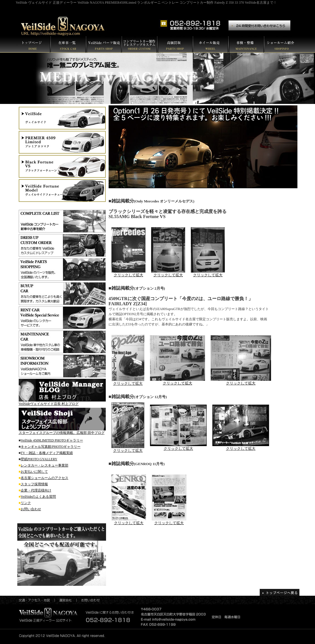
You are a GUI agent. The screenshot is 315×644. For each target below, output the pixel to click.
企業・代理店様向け (36, 490)
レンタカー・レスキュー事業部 (45, 465)
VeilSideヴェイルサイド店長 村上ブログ (49, 404)
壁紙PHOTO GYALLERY (39, 459)
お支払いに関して (34, 472)
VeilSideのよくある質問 (38, 497)
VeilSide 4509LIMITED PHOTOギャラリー (52, 440)
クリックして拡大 (128, 383)
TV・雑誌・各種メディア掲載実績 (47, 453)
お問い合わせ (31, 509)
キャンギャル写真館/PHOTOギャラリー (51, 447)
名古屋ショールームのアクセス (45, 478)
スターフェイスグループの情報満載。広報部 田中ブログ (62, 433)
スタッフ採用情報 (34, 484)
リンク (26, 503)
